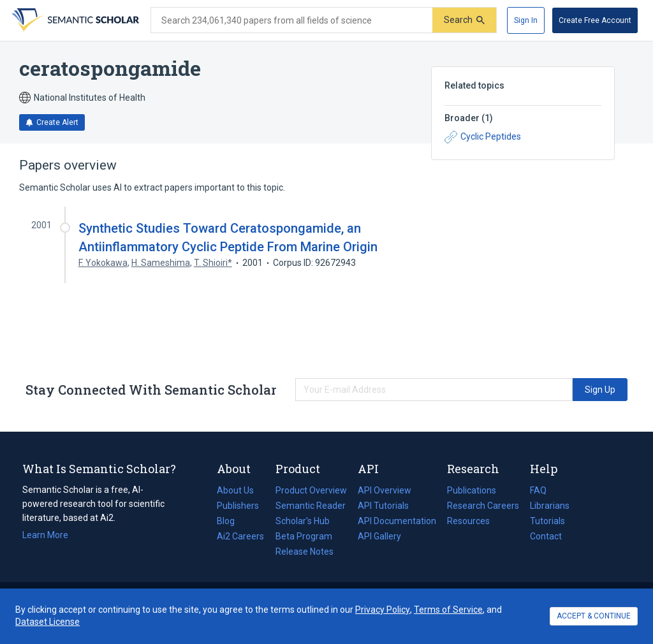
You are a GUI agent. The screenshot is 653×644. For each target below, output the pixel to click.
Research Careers (483, 506)
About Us (235, 490)
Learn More (45, 535)
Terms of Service (448, 610)
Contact (546, 536)
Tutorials (547, 521)
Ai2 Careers (240, 536)
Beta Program (304, 536)
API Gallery (379, 536)
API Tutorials (383, 506)
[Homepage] (74, 20)
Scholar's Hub (303, 521)
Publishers (238, 506)
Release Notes (304, 552)
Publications (472, 490)
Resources (468, 521)
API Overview (385, 490)
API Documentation (397, 521)
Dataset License (48, 622)
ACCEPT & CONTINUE (594, 616)
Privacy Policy (383, 610)
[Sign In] (526, 20)
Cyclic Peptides (483, 137)
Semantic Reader (311, 506)
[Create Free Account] (595, 20)
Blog (231, 521)
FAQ (538, 490)
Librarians (550, 506)
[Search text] (292, 20)
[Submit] (464, 20)
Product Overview (311, 490)
